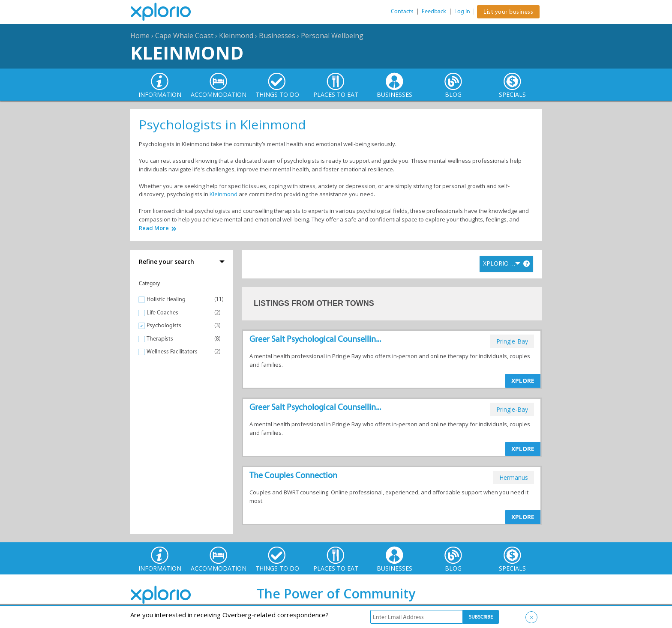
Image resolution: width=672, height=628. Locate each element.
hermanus (514, 477)
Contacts (402, 11)
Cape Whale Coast (184, 36)
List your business (508, 12)
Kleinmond (236, 36)
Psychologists (164, 325)
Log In (462, 11)
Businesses (277, 36)
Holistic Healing (166, 299)
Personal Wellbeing (332, 36)
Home (140, 36)
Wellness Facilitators (172, 351)
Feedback (434, 11)
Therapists (160, 339)
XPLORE (523, 381)
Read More (154, 228)
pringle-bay (512, 341)
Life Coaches (162, 313)
